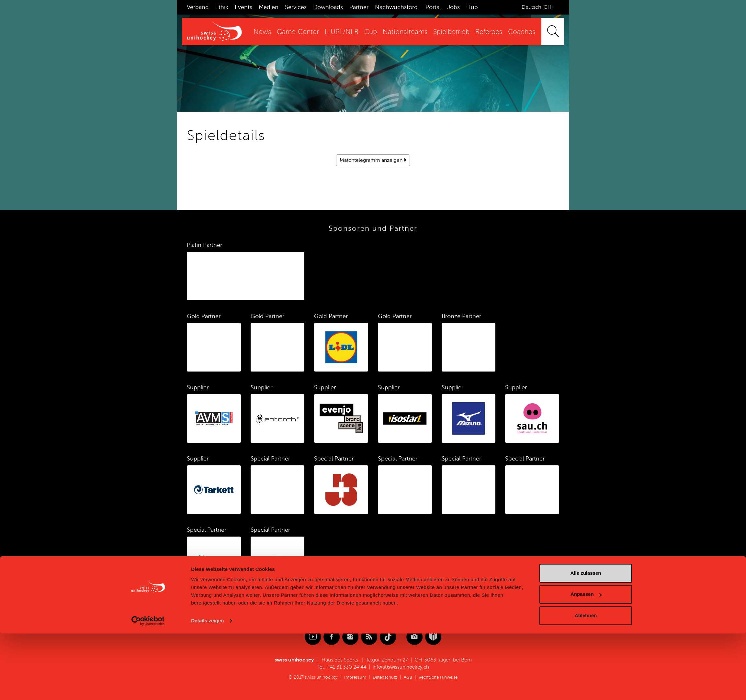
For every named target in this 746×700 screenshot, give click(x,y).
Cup (371, 32)
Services (296, 7)
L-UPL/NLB (342, 32)
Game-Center (298, 32)
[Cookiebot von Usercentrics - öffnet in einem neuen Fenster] (148, 687)
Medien (269, 7)
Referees (489, 32)
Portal (433, 7)
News (262, 32)
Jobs (453, 7)
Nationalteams (405, 32)
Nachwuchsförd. (397, 7)
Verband (198, 7)
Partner (359, 7)
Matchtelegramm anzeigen (371, 160)
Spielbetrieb (451, 32)
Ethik (222, 7)
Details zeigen (207, 687)
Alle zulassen (586, 640)
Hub (472, 7)
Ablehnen (586, 682)
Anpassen (586, 661)
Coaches (522, 32)
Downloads (328, 7)
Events (243, 7)
